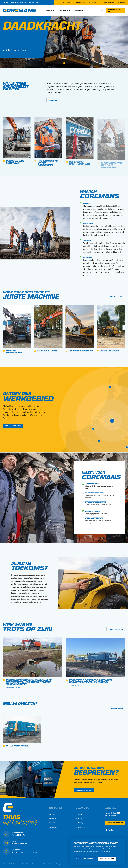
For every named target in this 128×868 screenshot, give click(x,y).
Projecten (79, 818)
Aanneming (53, 818)
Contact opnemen (13, 426)
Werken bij (79, 823)
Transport (53, 823)
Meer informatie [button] (105, 851)
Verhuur (52, 814)
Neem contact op (115, 823)
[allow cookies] (107, 859)
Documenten (80, 827)
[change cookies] (85, 859)
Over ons (79, 814)
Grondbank (53, 827)
